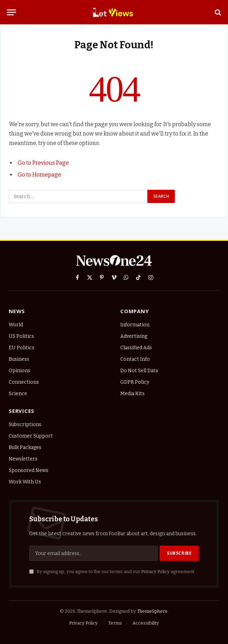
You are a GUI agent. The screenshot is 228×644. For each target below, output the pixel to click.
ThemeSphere (152, 611)
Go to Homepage (39, 175)
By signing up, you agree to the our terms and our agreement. (112, 572)
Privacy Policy (155, 572)
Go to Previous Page (43, 163)
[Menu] (11, 12)
